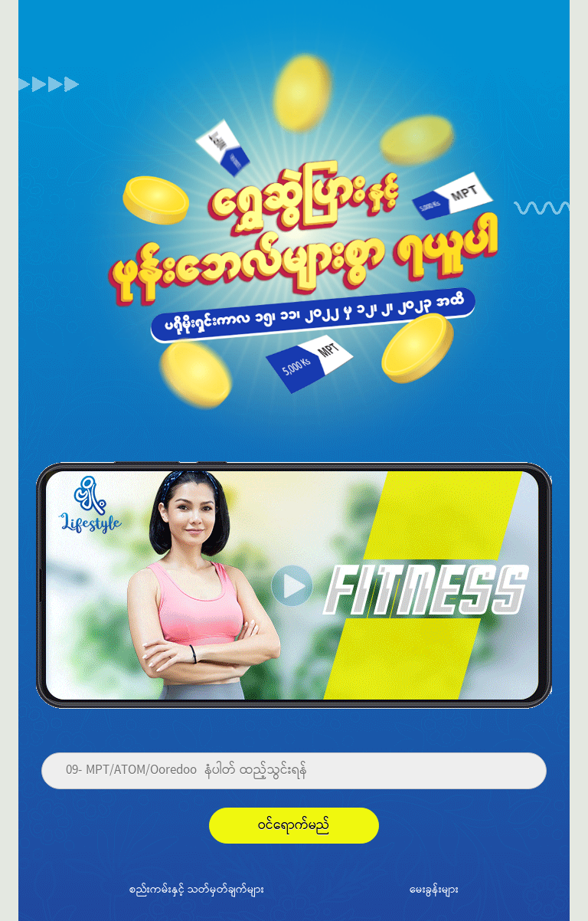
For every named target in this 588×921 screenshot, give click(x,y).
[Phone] (294, 771)
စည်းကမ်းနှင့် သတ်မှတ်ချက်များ (197, 889)
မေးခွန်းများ (434, 889)
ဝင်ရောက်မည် (294, 826)
